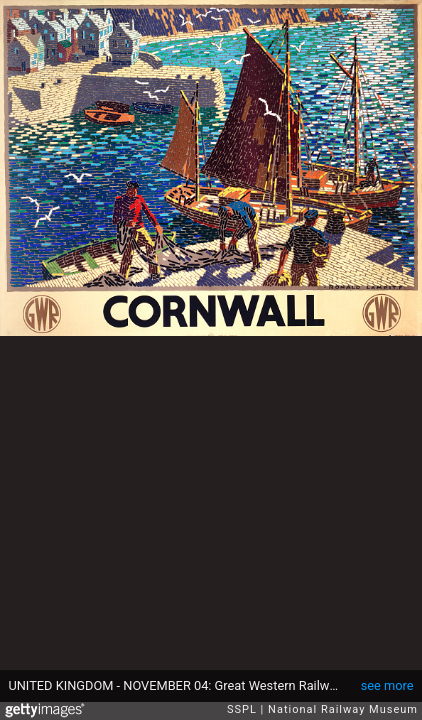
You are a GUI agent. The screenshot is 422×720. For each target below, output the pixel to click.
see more (387, 685)
